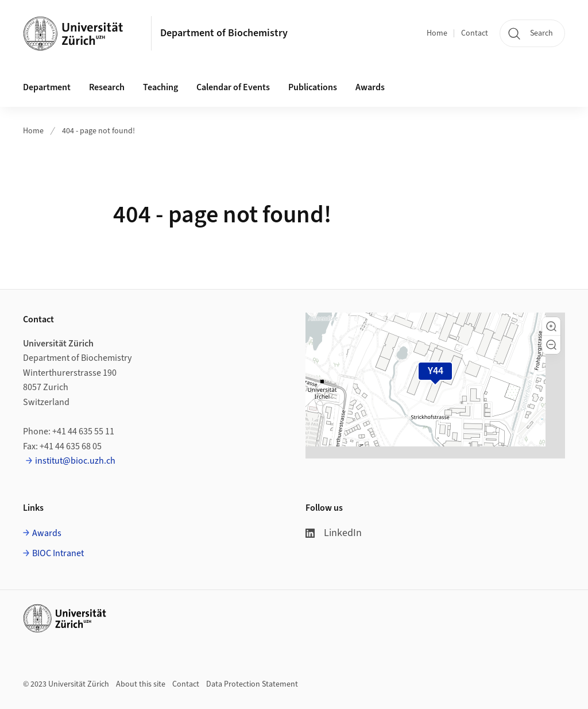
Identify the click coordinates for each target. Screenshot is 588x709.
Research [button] (107, 87)
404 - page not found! (98, 131)
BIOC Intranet (58, 553)
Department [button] (47, 87)
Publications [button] (313, 87)
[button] (551, 326)
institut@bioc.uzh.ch (75, 461)
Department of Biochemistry (224, 33)
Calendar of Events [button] (233, 87)
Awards (370, 87)
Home (437, 33)
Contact (475, 33)
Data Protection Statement (252, 684)
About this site (141, 684)
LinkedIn (334, 533)
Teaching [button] (160, 87)
